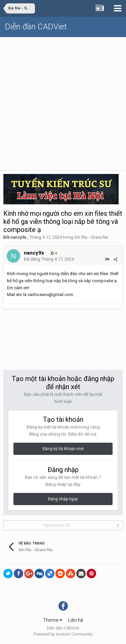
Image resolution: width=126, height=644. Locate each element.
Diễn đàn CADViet (36, 27)
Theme (53, 620)
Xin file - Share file (91, 237)
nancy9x (18, 237)
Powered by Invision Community (63, 634)
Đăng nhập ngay (63, 499)
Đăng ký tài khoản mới (63, 449)
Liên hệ (76, 620)
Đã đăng (49, 259)
